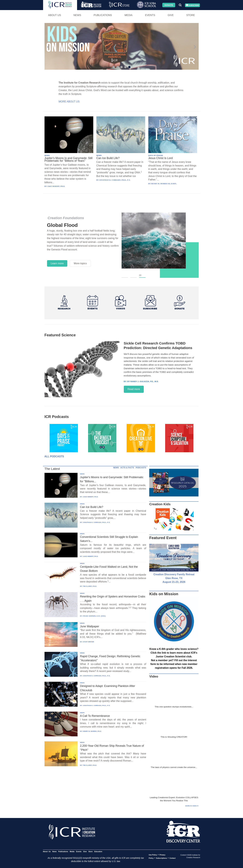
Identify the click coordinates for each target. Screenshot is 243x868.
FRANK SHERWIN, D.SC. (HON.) (94, 616)
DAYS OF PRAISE (156, 155)
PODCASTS (141, 468)
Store (191, 15)
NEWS (47, 155)
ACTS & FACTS (127, 468)
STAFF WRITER (88, 642)
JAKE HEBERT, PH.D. (91, 497)
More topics (80, 263)
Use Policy (153, 855)
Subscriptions (162, 858)
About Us (55, 15)
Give (171, 15)
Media (128, 15)
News (77, 15)
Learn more (57, 263)
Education (98, 851)
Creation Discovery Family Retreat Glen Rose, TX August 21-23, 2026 (174, 578)
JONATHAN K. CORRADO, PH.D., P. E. (96, 522)
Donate (169, 5)
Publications (103, 15)
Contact (172, 858)
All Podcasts (54, 456)
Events (150, 15)
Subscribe (193, 5)
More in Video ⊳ (192, 806)
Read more (134, 389)
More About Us (69, 102)
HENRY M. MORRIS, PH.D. (92, 731)
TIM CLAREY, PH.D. (90, 586)
